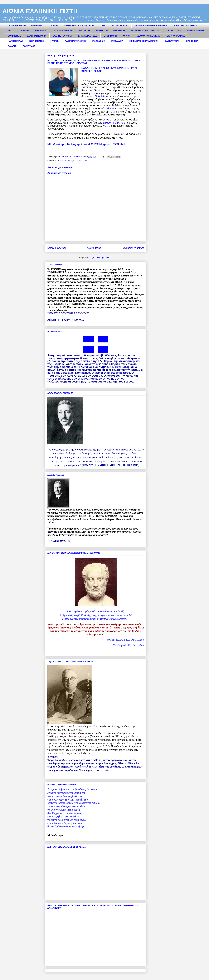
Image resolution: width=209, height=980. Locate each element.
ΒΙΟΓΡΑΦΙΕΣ (41, 31)
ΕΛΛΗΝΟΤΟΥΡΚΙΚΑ (62, 36)
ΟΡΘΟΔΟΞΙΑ (192, 41)
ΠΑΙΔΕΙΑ (12, 46)
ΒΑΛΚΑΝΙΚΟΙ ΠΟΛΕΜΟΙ (186, 26)
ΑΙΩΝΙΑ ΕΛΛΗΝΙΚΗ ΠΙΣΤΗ (40, 11)
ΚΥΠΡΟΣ (54, 41)
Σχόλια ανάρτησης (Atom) (101, 257)
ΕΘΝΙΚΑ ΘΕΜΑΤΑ (196, 31)
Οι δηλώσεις (102, 96)
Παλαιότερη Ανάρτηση (133, 248)
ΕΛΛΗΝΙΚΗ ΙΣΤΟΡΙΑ (37, 36)
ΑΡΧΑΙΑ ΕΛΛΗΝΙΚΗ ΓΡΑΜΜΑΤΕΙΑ (151, 26)
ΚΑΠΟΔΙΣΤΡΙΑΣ (15, 41)
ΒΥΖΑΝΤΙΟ (85, 31)
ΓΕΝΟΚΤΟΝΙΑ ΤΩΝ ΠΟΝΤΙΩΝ (110, 31)
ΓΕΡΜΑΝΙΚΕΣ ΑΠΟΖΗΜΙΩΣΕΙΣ (146, 31)
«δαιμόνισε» (113, 109)
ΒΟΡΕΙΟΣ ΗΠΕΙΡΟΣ (64, 31)
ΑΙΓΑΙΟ (55, 26)
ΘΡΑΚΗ (127, 36)
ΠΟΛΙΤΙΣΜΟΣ (29, 46)
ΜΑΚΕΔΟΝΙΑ (99, 41)
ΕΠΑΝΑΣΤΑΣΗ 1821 (88, 36)
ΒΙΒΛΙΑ (11, 31)
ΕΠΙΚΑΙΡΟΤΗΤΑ (80, 161)
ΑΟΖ (103, 26)
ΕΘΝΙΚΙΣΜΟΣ (14, 36)
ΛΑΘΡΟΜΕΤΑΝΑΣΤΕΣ (76, 41)
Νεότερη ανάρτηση (57, 248)
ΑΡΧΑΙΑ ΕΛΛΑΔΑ (120, 26)
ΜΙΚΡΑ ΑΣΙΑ (117, 41)
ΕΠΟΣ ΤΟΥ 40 (110, 36)
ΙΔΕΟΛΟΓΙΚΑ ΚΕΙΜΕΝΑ (148, 36)
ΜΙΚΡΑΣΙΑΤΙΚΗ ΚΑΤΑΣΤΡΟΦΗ (144, 41)
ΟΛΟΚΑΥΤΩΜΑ (172, 41)
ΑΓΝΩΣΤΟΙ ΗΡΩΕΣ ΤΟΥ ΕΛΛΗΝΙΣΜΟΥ (26, 26)
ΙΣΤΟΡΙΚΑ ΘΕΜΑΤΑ (175, 36)
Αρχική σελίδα (94, 248)
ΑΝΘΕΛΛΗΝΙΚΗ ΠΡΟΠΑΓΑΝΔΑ (79, 26)
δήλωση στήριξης (113, 123)
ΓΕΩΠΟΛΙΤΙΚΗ (174, 31)
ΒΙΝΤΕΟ (25, 31)
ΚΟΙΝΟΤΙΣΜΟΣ (37, 41)
